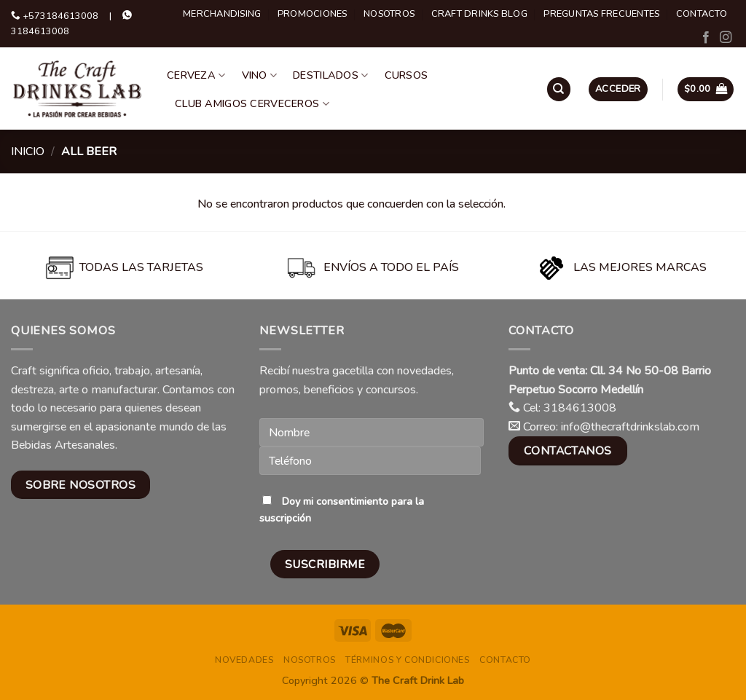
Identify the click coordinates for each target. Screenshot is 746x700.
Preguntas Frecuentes (601, 14)
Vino (260, 75)
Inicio (28, 152)
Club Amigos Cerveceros (252, 103)
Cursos (407, 75)
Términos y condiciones (407, 660)
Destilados (330, 75)
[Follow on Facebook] (706, 38)
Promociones (313, 14)
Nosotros (389, 14)
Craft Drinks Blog (479, 14)
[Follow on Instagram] (726, 38)
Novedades (244, 660)
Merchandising (222, 14)
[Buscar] (559, 89)
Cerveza (196, 75)
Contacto (702, 14)
